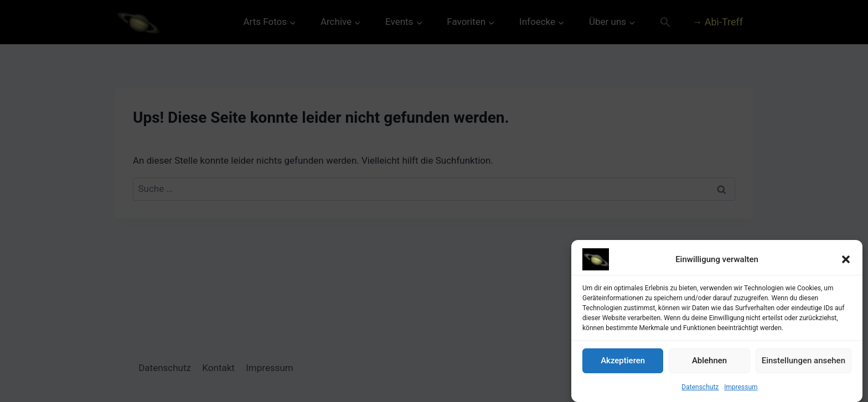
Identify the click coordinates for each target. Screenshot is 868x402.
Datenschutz (700, 388)
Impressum (741, 388)
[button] (846, 260)
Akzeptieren (623, 362)
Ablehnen (709, 362)
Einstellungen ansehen (804, 362)
